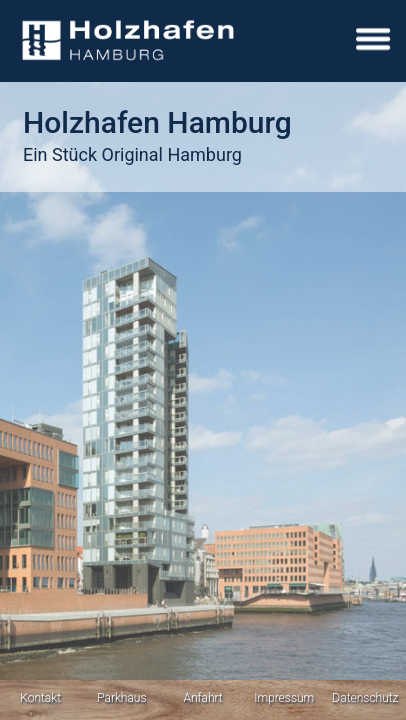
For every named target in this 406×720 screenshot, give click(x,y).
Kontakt (40, 698)
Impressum (284, 698)
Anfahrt (202, 698)
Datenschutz (365, 698)
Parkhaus (121, 698)
